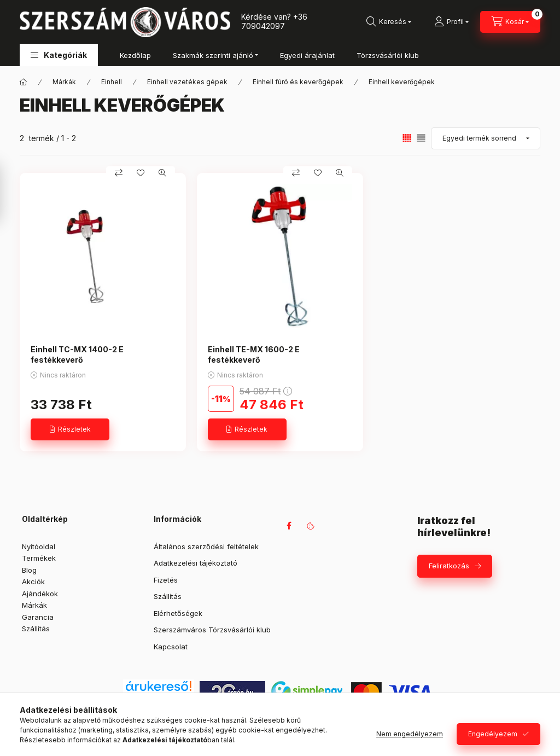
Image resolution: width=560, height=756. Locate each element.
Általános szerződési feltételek (206, 546)
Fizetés (166, 580)
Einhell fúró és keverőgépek (298, 82)
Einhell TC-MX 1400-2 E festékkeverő (77, 354)
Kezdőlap (135, 55)
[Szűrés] (11, 193)
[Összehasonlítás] (119, 173)
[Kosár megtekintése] (510, 22)
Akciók (33, 581)
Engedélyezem (493, 734)
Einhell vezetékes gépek (187, 82)
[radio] (421, 138)
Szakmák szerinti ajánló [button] (213, 55)
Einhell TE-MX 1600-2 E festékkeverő (254, 354)
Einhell (112, 82)
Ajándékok (40, 594)
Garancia (38, 617)
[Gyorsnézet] (162, 173)
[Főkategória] (24, 82)
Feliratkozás (449, 566)
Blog (29, 570)
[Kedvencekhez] (141, 173)
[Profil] (451, 22)
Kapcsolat (171, 647)
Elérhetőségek (178, 613)
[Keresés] (389, 22)
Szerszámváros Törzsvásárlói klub (212, 630)
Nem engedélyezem (410, 734)
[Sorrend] (486, 138)
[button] (59, 55)
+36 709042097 (274, 21)
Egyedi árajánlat (307, 55)
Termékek (39, 558)
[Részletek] (70, 429)
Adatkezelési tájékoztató (196, 563)
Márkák (64, 82)
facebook (289, 526)
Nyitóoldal (39, 546)
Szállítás (36, 629)
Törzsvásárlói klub (388, 55)
